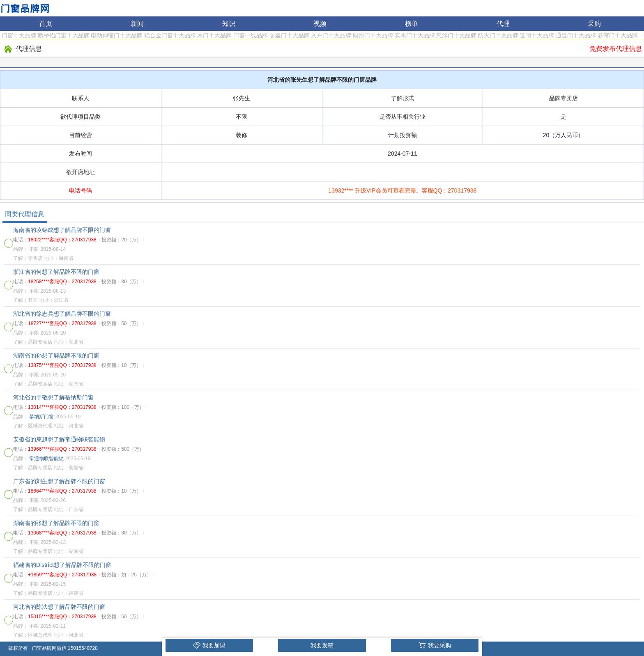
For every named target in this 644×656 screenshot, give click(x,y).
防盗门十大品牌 (290, 35)
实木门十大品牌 (415, 35)
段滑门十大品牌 (373, 35)
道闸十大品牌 (537, 35)
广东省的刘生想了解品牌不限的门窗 (59, 481)
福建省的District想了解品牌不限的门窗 (62, 565)
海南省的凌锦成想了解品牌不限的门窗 (62, 230)
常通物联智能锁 (46, 459)
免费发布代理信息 (616, 49)
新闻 (137, 24)
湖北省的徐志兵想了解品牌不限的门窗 (62, 314)
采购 (594, 24)
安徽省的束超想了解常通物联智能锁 (59, 439)
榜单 (412, 24)
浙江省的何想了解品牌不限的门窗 (56, 272)
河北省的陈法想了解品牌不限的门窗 (59, 607)
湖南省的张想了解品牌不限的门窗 (56, 523)
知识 (229, 24)
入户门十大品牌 (331, 35)
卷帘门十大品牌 (618, 35)
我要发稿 (322, 645)
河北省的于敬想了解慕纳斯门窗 (53, 397)
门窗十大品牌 (19, 35)
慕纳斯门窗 (41, 417)
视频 (320, 24)
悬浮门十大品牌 (456, 35)
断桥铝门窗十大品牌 (64, 35)
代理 (503, 24)
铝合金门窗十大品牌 (170, 35)
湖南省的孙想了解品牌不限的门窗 (56, 356)
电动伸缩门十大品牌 (117, 35)
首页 (46, 24)
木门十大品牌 (214, 35)
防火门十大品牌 (498, 35)
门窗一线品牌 (251, 35)
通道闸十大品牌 (576, 35)
